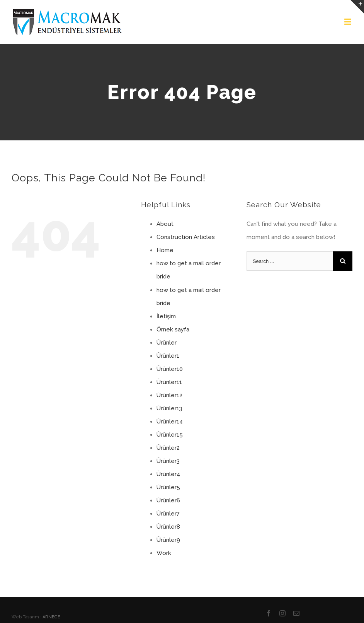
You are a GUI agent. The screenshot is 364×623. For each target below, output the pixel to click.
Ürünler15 (170, 435)
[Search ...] (290, 261)
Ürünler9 (168, 540)
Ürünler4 (168, 474)
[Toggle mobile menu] (348, 21)
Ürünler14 (170, 422)
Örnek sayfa (173, 329)
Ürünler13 (169, 408)
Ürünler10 (170, 369)
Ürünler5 (168, 487)
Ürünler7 (168, 514)
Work (164, 553)
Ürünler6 (168, 500)
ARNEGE (51, 617)
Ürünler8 (168, 527)
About (165, 224)
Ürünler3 (168, 461)
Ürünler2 (168, 448)
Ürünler (167, 343)
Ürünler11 (169, 382)
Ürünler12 (169, 395)
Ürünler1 (168, 356)
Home (165, 250)
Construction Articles (186, 237)
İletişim (166, 316)
